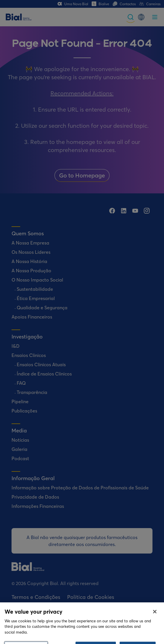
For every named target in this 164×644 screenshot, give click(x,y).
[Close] (155, 621)
